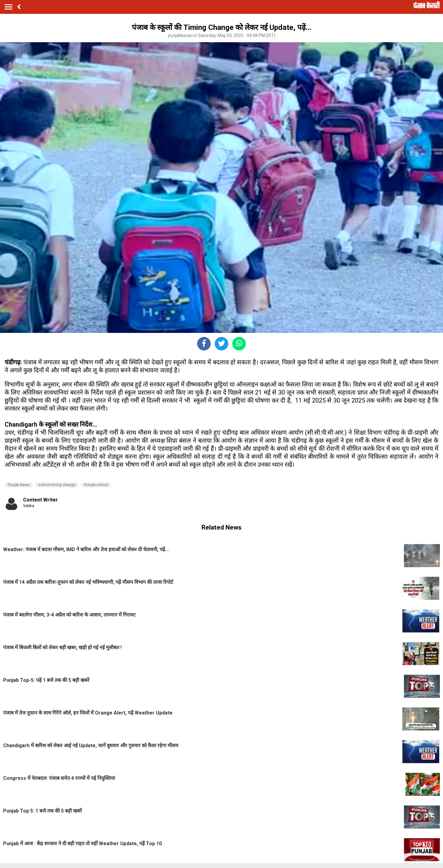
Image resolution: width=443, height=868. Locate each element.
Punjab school (96, 485)
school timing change (57, 485)
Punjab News (19, 485)
